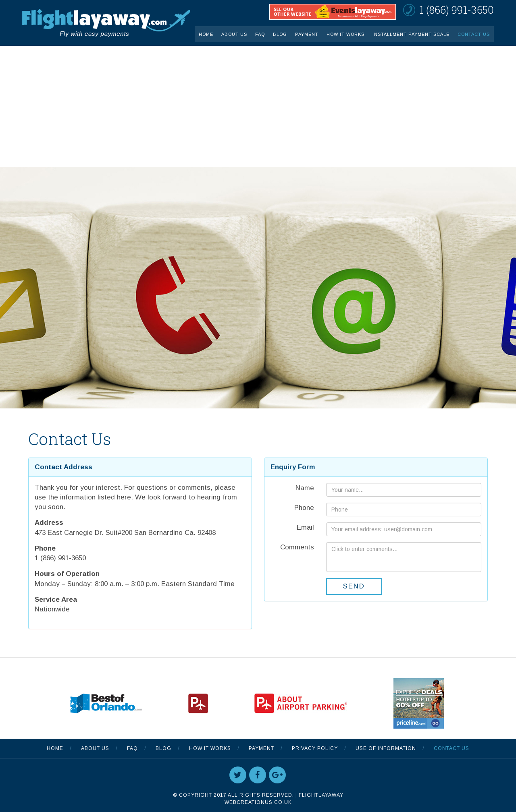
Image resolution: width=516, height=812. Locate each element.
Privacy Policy (315, 748)
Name (305, 488)
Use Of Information (386, 748)
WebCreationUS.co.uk (258, 802)
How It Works (345, 34)
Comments (297, 547)
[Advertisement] (258, 106)
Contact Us (474, 34)
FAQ (260, 34)
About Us (234, 34)
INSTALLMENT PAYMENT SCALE (411, 34)
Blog (280, 34)
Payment (307, 34)
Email (305, 527)
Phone (304, 508)
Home (206, 34)
